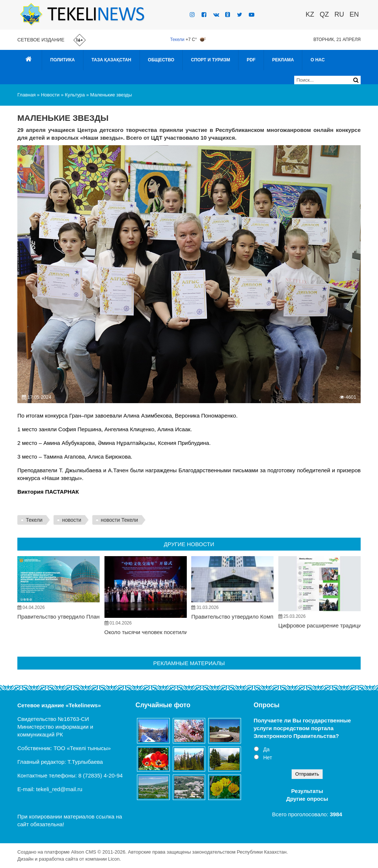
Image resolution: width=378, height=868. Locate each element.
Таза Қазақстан (111, 60)
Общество (161, 60)
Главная (26, 95)
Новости (50, 95)
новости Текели (119, 520)
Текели (177, 40)
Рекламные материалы (189, 663)
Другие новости (189, 544)
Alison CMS (83, 852)
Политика (63, 60)
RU (339, 14)
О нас (317, 60)
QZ (324, 14)
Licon (114, 859)
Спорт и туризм (210, 60)
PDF (251, 60)
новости (72, 520)
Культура (75, 95)
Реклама (283, 60)
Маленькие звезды (111, 95)
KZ (310, 14)
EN (354, 14)
